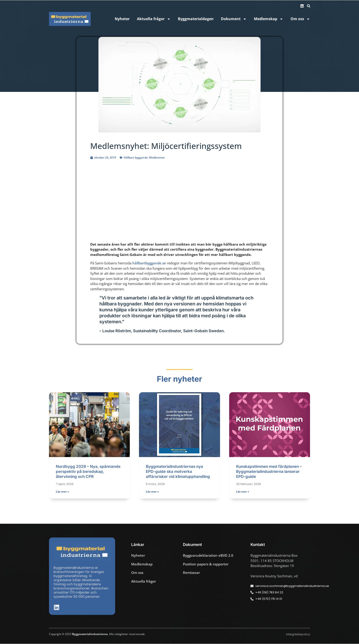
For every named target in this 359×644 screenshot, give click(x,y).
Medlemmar (157, 158)
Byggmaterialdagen (196, 19)
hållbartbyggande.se (149, 263)
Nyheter (122, 19)
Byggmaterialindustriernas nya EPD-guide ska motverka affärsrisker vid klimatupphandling (178, 472)
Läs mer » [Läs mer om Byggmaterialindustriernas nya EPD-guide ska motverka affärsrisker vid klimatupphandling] (152, 492)
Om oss (300, 19)
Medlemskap (269, 19)
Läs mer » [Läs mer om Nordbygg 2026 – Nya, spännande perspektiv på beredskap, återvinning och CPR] (62, 492)
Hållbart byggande (136, 158)
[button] (309, 6)
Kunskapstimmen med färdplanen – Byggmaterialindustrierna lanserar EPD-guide (269, 472)
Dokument (234, 19)
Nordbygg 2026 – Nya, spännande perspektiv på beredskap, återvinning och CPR (88, 472)
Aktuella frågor (154, 19)
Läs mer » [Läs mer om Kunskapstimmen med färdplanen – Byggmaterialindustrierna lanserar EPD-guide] (243, 492)
